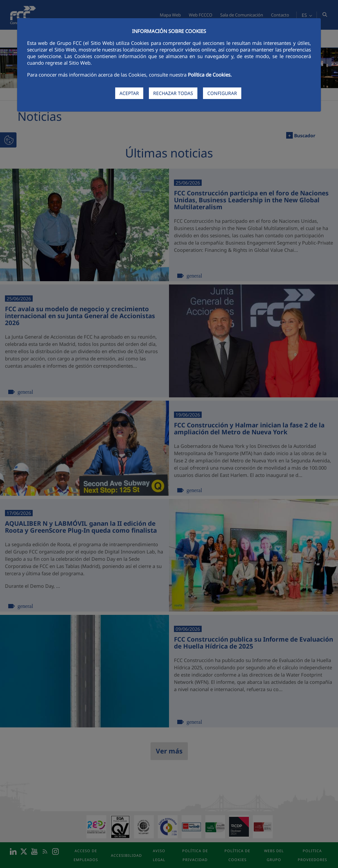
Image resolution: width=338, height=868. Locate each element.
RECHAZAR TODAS (173, 93)
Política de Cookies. (210, 75)
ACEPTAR (129, 93)
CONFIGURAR (222, 93)
